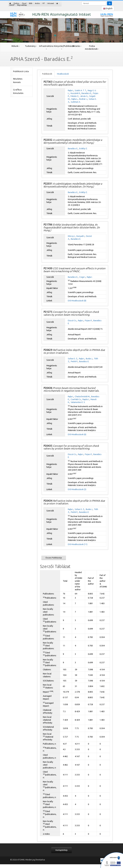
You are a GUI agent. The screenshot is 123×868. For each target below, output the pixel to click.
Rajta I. (71, 90)
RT (44, 3)
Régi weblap (22, 5)
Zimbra (16, 3)
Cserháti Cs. (76, 399)
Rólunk (16, 46)
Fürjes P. (88, 321)
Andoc (37, 3)
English (108, 9)
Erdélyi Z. (83, 149)
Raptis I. (86, 399)
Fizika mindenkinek (92, 47)
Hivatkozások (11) (80, 544)
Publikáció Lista (21, 71)
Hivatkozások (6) (79, 434)
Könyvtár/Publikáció (61, 47)
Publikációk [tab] (47, 74)
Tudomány (31, 46)
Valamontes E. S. (78, 402)
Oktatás (77, 46)
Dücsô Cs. (72, 321)
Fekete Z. (75, 96)
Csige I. (82, 277)
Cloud (24, 3)
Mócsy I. (71, 236)
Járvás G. (84, 96)
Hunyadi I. (80, 236)
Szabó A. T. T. (81, 90)
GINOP (12, 5)
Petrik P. (74, 361)
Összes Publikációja (54, 558)
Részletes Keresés (18, 80)
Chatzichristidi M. (82, 397)
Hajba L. (75, 99)
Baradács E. (87, 93)
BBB (31, 3)
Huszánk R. (75, 93)
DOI (70, 301)
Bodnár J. (83, 99)
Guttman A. (76, 102)
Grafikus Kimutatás (18, 91)
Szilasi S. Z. (73, 359)
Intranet (51, 3)
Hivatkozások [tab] (63, 74)
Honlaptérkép (61, 850)
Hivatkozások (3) (79, 489)
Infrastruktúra (46, 47)
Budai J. (89, 359)
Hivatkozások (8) (79, 301)
